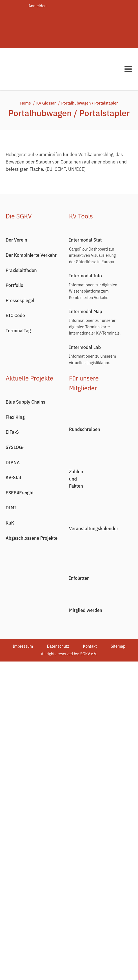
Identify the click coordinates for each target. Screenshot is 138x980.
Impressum (23, 646)
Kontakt (90, 646)
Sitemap (118, 646)
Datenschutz (58, 646)
